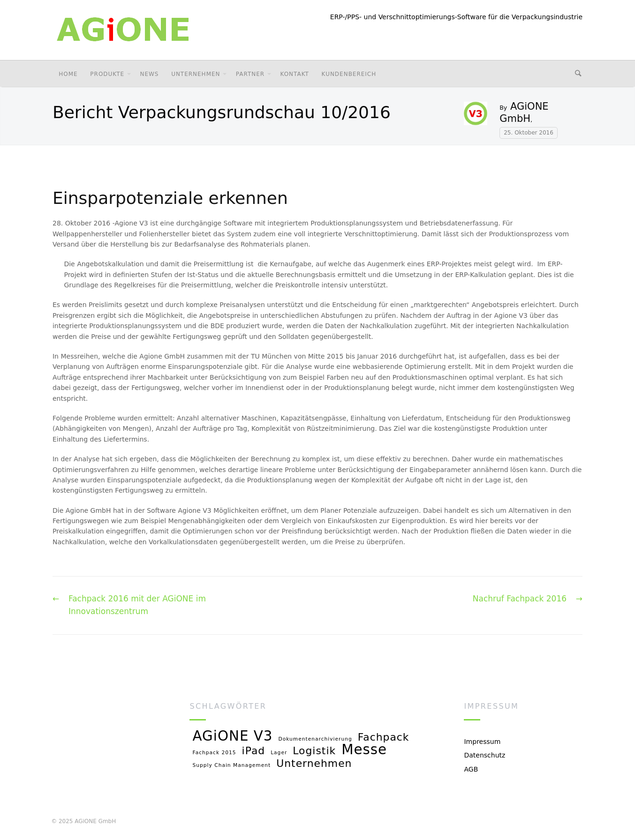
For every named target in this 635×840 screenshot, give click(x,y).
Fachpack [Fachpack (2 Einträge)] (384, 738)
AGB (471, 769)
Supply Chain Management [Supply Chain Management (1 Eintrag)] (231, 765)
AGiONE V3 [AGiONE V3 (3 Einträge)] (232, 737)
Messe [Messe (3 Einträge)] (364, 750)
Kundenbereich (349, 74)
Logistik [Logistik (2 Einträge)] (314, 751)
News (149, 74)
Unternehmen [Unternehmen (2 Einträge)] (314, 764)
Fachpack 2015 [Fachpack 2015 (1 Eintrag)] (214, 753)
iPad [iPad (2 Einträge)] (254, 751)
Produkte (107, 74)
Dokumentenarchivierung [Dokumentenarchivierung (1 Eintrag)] (315, 739)
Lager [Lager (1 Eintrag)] (279, 753)
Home (68, 74)
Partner (250, 74)
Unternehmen (196, 74)
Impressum (482, 742)
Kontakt (294, 74)
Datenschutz (484, 755)
